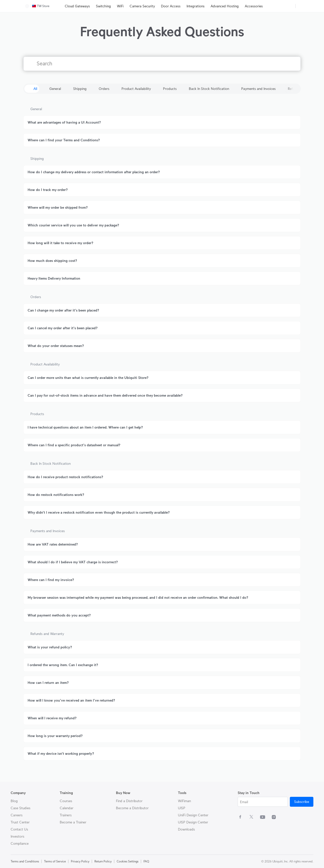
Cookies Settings (128, 861)
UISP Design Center (193, 822)
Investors (17, 836)
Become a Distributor (132, 808)
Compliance (20, 843)
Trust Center (20, 822)
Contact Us (19, 829)
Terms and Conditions (25, 861)
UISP (182, 808)
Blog (14, 801)
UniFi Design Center (193, 815)
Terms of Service (55, 861)
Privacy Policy (80, 861)
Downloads (186, 829)
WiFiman (184, 801)
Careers (17, 815)
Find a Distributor (129, 801)
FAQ (146, 861)
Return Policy (103, 861)
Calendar (67, 808)
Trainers (66, 815)
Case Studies (21, 808)
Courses (66, 801)
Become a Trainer (73, 822)
